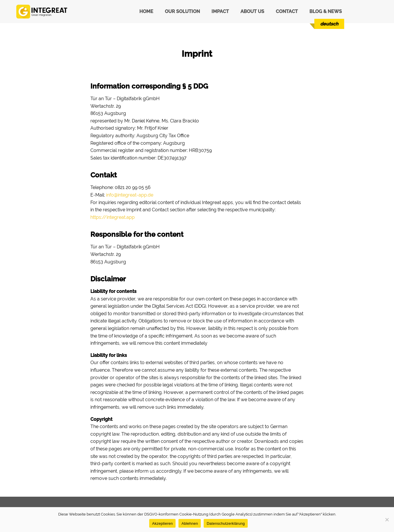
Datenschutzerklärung (226, 523)
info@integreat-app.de (130, 195)
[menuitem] (329, 24)
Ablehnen (190, 523)
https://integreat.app (113, 217)
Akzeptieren (162, 523)
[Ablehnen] (387, 520)
